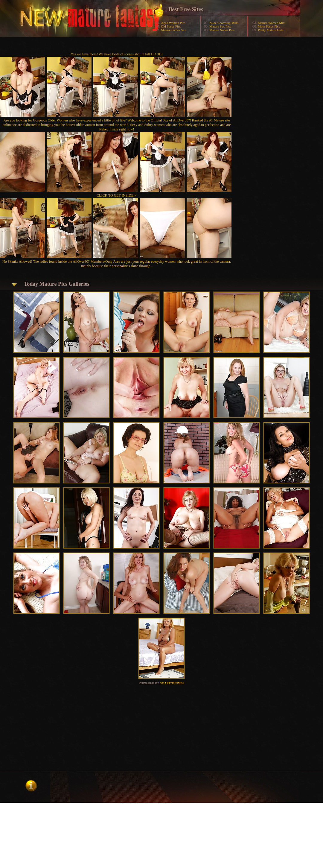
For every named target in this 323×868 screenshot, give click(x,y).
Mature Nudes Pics (222, 30)
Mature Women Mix (271, 23)
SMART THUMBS (172, 683)
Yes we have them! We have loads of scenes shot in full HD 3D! (117, 54)
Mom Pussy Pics (269, 26)
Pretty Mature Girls (271, 30)
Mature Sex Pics (220, 26)
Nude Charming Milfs (224, 23)
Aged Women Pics (173, 23)
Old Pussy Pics (171, 26)
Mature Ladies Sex (173, 30)
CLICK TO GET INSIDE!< (117, 195)
